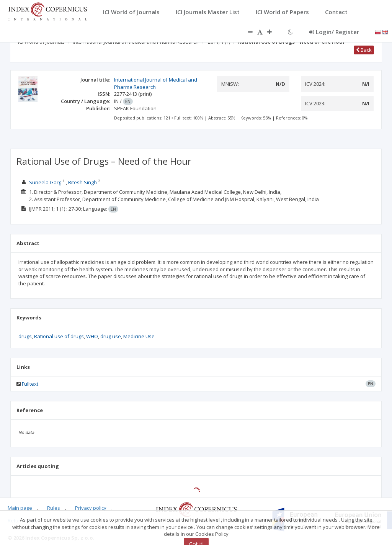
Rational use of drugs (59, 336)
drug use (111, 336)
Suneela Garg (45, 182)
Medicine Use (139, 336)
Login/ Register (334, 32)
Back (364, 50)
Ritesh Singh (82, 182)
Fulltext (30, 384)
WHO (92, 336)
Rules (54, 508)
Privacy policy (91, 508)
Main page (20, 508)
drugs (25, 336)
